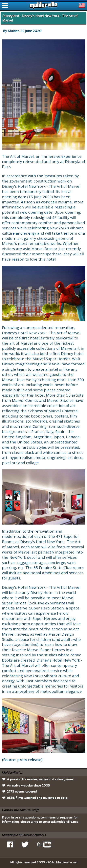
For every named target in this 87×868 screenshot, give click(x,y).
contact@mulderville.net (60, 822)
